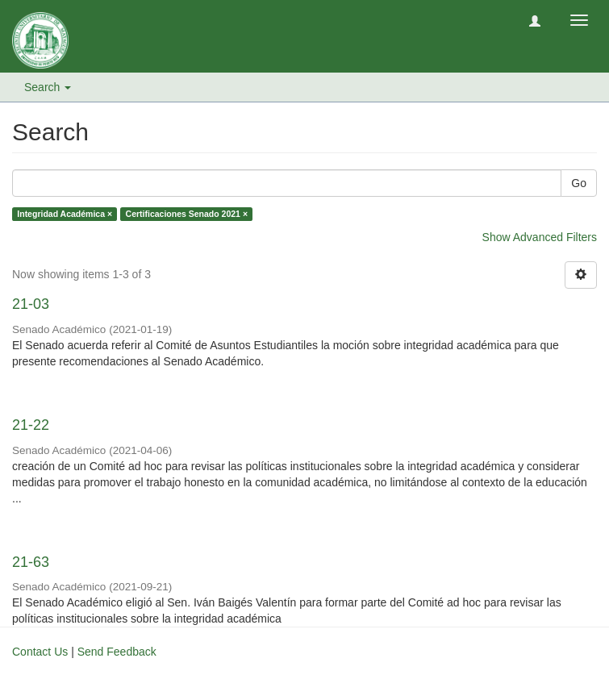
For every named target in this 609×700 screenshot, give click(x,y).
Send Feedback (117, 652)
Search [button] (48, 87)
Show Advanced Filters (540, 237)
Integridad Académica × (65, 214)
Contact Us (40, 652)
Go (579, 183)
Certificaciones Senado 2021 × (187, 214)
